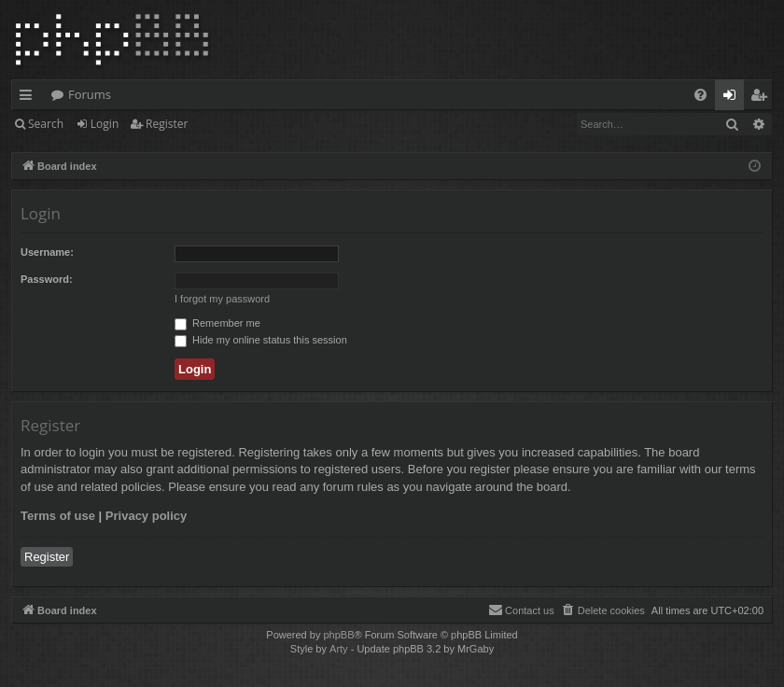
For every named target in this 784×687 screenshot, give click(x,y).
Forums (90, 94)
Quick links (29, 98)
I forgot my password (222, 299)
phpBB (338, 635)
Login (105, 124)
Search (46, 124)
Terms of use (58, 516)
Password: (47, 279)
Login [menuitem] (733, 98)
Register (167, 124)
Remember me (217, 323)
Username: (47, 252)
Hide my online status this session (261, 340)
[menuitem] (700, 95)
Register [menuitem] (763, 98)
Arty (339, 649)
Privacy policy (146, 516)
